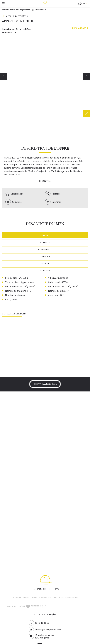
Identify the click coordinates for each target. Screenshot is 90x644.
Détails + (45, 242)
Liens (55, 597)
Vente (11, 10)
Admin (61, 597)
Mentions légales (30, 597)
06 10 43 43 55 (42, 623)
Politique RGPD (72, 597)
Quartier (45, 270)
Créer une (45, 384)
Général (45, 235)
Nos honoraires (45, 597)
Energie (45, 263)
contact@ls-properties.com (48, 630)
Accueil (5, 10)
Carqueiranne (24, 10)
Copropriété (45, 249)
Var (16, 10)
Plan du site (16, 597)
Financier (45, 256)
